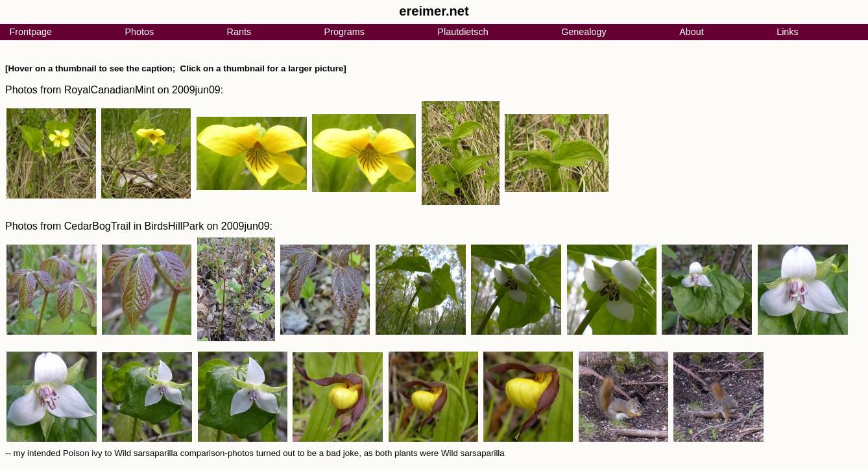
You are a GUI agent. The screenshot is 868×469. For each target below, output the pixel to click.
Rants (239, 32)
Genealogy (584, 32)
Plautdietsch (463, 32)
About (692, 32)
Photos (139, 32)
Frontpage (30, 32)
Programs (344, 32)
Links (788, 32)
